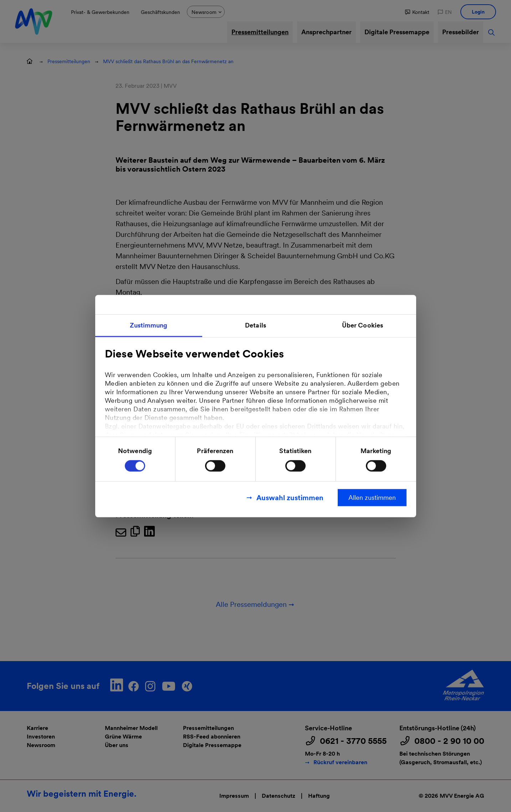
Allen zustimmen (372, 497)
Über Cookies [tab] (362, 325)
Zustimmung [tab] (149, 325)
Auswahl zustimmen (290, 497)
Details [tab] (255, 325)
